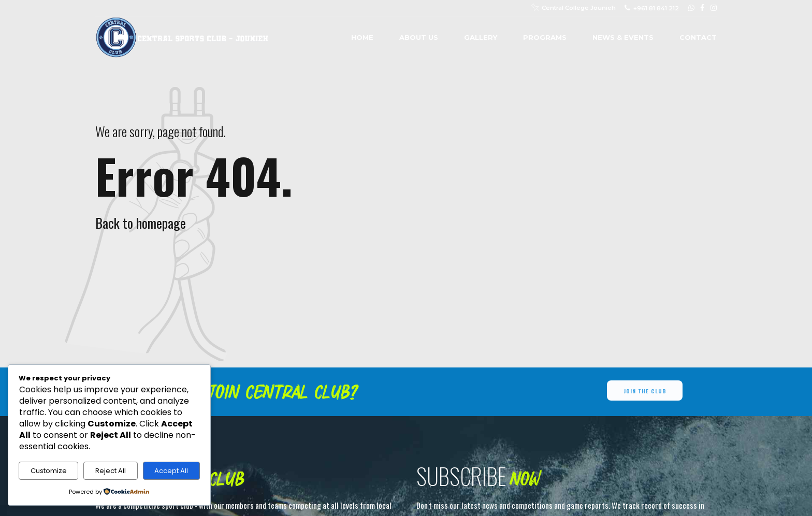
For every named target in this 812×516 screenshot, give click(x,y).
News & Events (623, 37)
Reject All (111, 471)
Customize (49, 471)
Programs (545, 37)
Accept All (171, 471)
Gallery (481, 37)
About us (419, 37)
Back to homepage (141, 223)
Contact (698, 37)
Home (362, 37)
